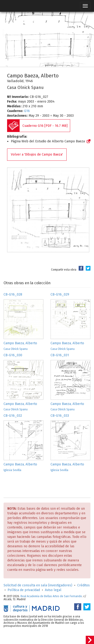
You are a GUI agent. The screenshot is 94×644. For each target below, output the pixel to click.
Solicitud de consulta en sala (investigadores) (38, 585)
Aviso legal (53, 590)
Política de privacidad (24, 590)
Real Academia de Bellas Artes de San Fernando (51, 596)
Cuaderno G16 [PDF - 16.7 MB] (45, 126)
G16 (27, 111)
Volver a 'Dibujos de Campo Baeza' (37, 154)
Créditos (83, 585)
